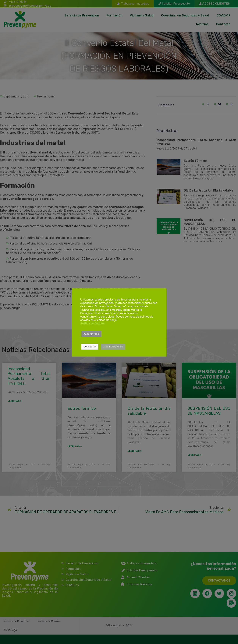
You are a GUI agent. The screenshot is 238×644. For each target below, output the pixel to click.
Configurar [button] (90, 347)
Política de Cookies (92, 323)
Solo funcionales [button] (113, 347)
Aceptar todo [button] (91, 334)
